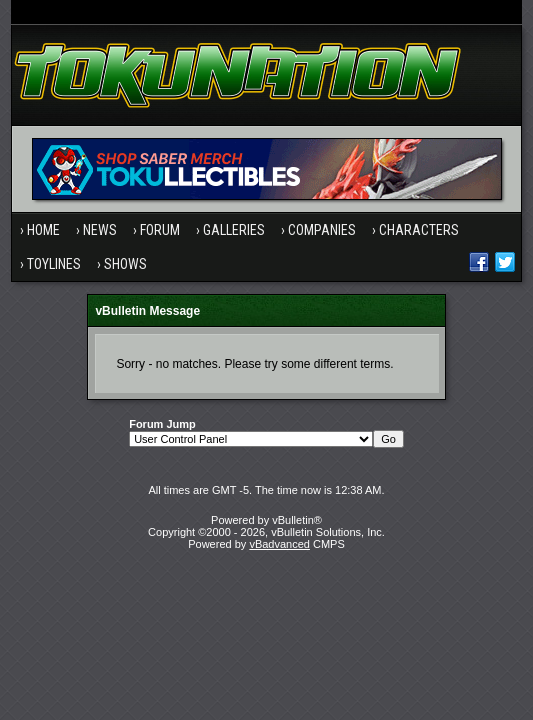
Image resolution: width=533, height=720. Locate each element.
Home (43, 230)
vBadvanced (279, 544)
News (100, 230)
